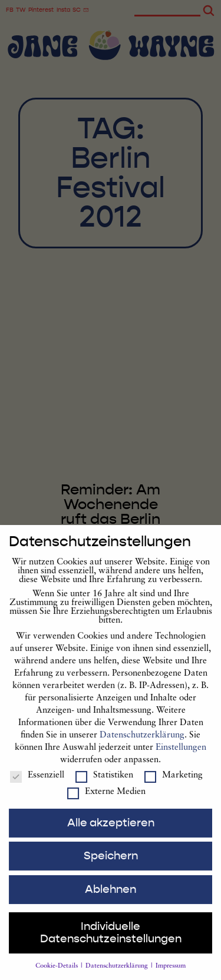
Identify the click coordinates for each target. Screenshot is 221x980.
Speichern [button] (111, 868)
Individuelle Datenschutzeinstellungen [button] (111, 945)
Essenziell (37, 787)
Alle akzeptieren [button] (111, 835)
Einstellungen (181, 760)
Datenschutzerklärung (142, 748)
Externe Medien (106, 804)
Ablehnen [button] (111, 901)
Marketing (174, 787)
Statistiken (104, 787)
